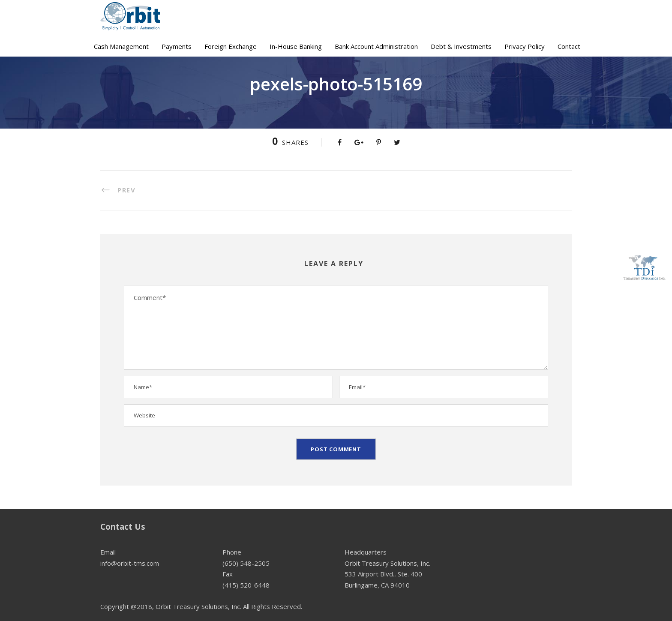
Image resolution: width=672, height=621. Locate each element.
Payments (177, 46)
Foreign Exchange (231, 46)
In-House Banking (296, 46)
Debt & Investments (461, 46)
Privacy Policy (525, 46)
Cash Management (121, 46)
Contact (569, 46)
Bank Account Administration (376, 46)
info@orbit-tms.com (130, 563)
